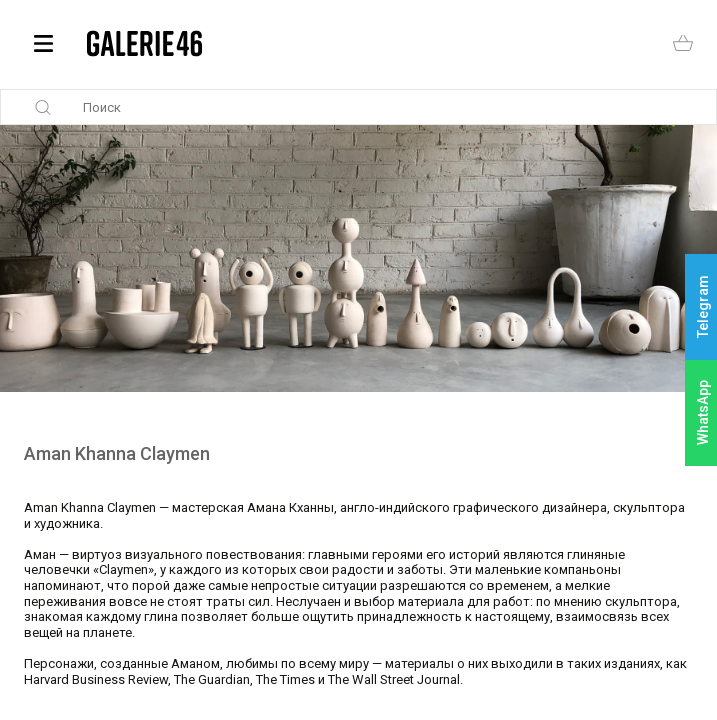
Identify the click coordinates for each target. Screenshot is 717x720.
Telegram (703, 307)
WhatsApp (703, 412)
